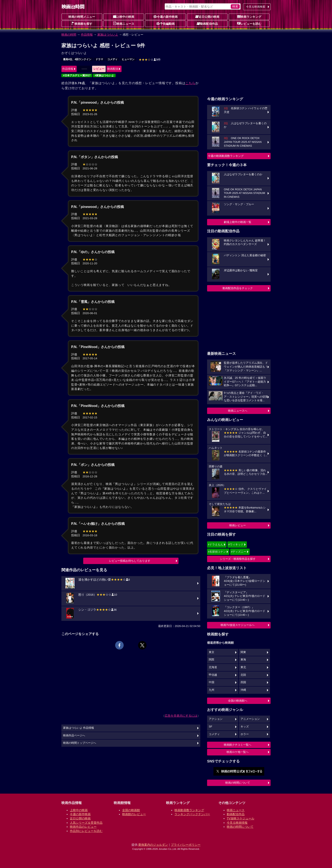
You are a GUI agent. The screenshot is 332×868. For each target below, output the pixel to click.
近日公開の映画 (207, 17)
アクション (216, 719)
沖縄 (243, 690)
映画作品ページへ (74, 736)
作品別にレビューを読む (86, 831)
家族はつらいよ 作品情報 (79, 728)
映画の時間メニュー (82, 17)
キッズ (245, 727)
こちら (190, 83)
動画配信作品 (207, 24)
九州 (212, 690)
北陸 (243, 675)
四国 (243, 682)
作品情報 (87, 35)
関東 (243, 652)
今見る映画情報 (237, 823)
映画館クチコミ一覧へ (238, 745)
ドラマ (99, 59)
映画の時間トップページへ (80, 743)
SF (210, 727)
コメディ (112, 59)
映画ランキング (249, 17)
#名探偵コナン (217, 552)
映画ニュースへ (238, 411)
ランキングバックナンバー (192, 814)
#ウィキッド (236, 544)
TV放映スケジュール (241, 818)
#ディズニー (239, 552)
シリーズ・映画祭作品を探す (238, 559)
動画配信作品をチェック (238, 288)
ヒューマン (128, 59)
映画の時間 (69, 35)
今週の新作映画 (166, 17)
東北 (243, 667)
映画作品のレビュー (83, 827)
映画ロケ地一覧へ (238, 752)
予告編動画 (166, 24)
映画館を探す (82, 24)
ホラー (245, 734)
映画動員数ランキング (189, 810)
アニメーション (250, 719)
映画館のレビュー (134, 814)
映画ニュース (124, 24)
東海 (243, 660)
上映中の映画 (124, 17)
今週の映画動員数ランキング (226, 156)
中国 (212, 682)
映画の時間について (238, 783)
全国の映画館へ (238, 701)
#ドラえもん (216, 544)
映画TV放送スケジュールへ (238, 625)
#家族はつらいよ (104, 75)
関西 (212, 660)
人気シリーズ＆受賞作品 (86, 823)
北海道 (213, 667)
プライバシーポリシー (186, 845)
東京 (212, 652)
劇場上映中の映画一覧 (238, 222)
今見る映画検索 (256, 7)
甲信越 (213, 675)
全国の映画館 (131, 810)
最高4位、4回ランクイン (77, 59)
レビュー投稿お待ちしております (130, 561)
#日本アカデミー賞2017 (77, 75)
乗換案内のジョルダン (153, 845)
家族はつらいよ (108, 35)
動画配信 (113, 69)
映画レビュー (238, 525)
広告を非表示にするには (181, 716)
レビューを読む (249, 24)
